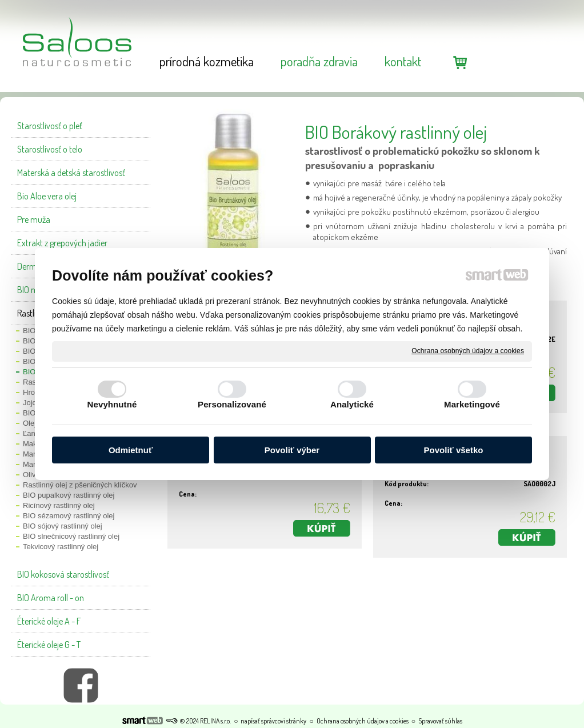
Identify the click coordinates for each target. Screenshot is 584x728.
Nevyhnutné (112, 404)
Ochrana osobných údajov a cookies (468, 351)
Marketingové (472, 404)
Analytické (352, 404)
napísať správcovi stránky (273, 721)
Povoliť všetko (454, 450)
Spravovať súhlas (440, 721)
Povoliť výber (292, 450)
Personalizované (232, 404)
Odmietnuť (131, 450)
